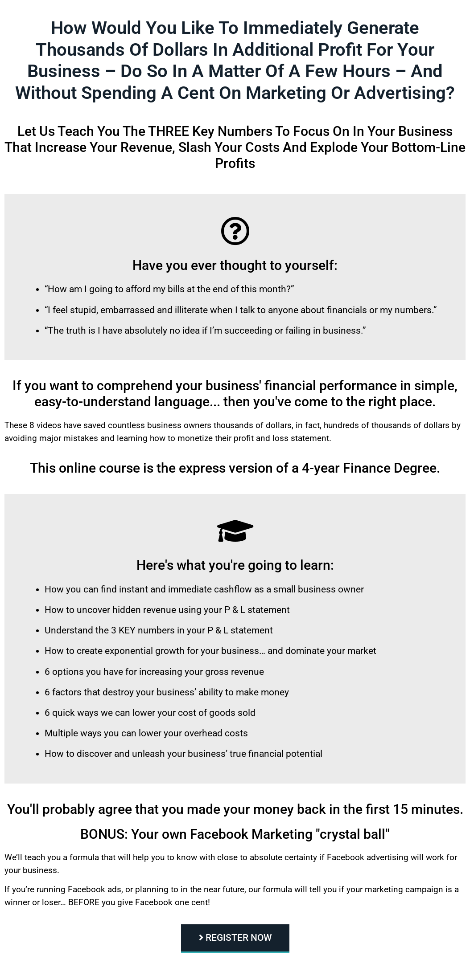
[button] (235, 939)
